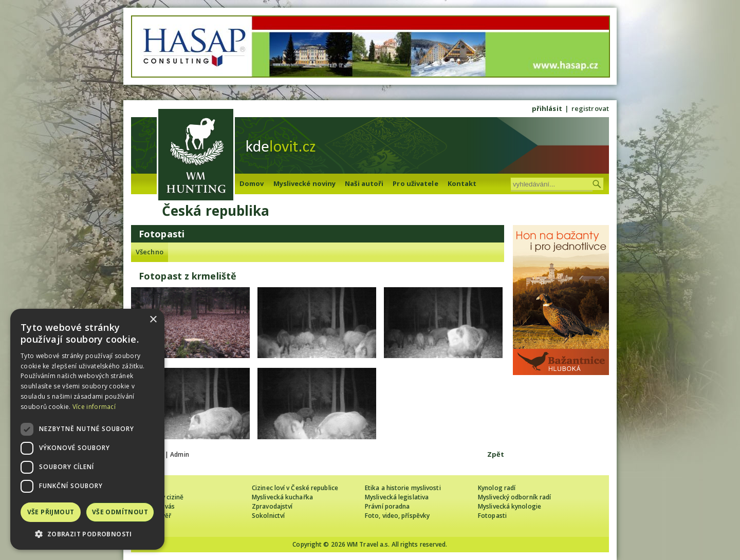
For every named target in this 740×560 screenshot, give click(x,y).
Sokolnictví (268, 516)
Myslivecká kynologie (510, 506)
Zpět (496, 454)
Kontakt (462, 183)
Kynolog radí (497, 488)
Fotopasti (492, 516)
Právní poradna (387, 506)
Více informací (94, 407)
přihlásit (547, 108)
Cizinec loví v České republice (295, 488)
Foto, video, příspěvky (397, 516)
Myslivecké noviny (305, 183)
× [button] (153, 320)
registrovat (590, 108)
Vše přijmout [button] (51, 512)
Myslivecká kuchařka (282, 497)
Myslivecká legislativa (397, 497)
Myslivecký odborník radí (514, 497)
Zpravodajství (272, 506)
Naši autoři (364, 183)
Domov (252, 183)
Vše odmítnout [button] (120, 512)
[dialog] (87, 429)
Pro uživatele (415, 183)
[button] (87, 534)
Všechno (150, 252)
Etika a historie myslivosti (403, 488)
